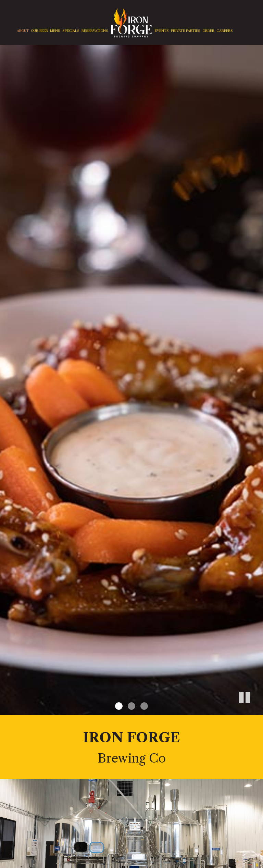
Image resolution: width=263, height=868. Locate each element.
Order (208, 31)
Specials (71, 31)
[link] (131, 23)
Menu (55, 31)
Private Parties (186, 31)
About (23, 31)
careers (225, 31)
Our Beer (39, 31)
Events (162, 31)
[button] (244, 696)
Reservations (95, 31)
